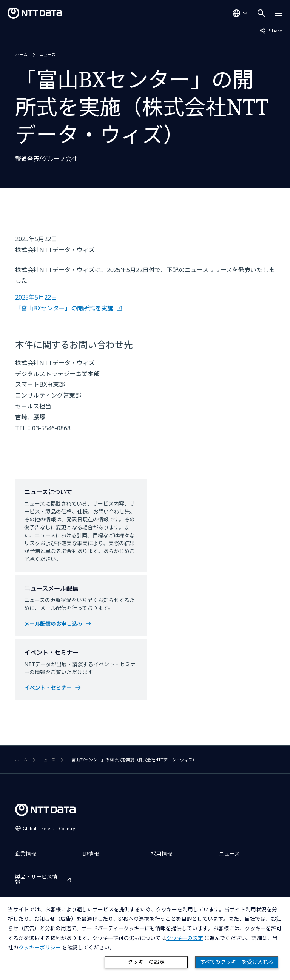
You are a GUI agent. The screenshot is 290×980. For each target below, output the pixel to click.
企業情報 (26, 854)
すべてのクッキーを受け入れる (237, 962)
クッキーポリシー (40, 948)
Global (49, 828)
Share (271, 30)
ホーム (21, 54)
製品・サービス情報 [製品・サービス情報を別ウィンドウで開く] (36, 879)
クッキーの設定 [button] (185, 938)
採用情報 (162, 854)
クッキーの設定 (146, 962)
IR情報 (91, 854)
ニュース (47, 54)
